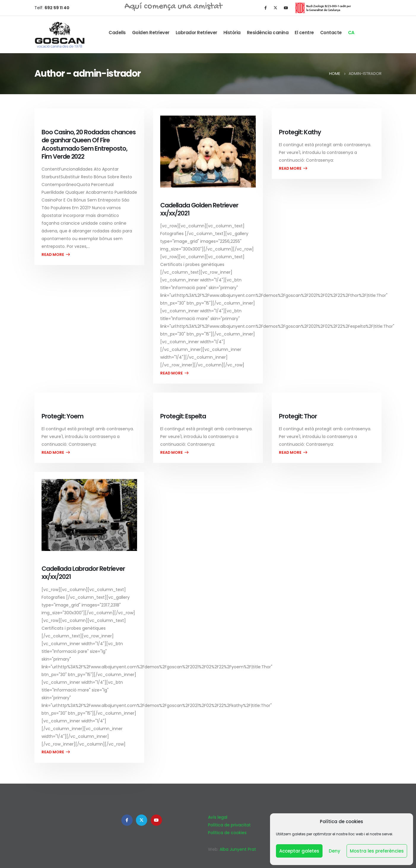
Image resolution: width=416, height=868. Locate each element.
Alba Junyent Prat (238, 849)
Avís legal (218, 817)
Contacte (331, 33)
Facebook (127, 820)
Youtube (156, 820)
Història (232, 33)
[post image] (208, 152)
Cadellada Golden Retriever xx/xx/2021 (199, 209)
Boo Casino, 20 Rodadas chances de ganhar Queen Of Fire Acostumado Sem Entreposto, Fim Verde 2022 (89, 144)
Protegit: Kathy (300, 132)
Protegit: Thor (298, 416)
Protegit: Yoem (62, 416)
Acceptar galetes (299, 851)
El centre (304, 33)
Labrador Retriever (196, 33)
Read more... (56, 255)
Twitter (142, 820)
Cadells (117, 33)
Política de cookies (227, 833)
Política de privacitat (229, 825)
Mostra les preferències (377, 851)
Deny (335, 851)
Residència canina (268, 33)
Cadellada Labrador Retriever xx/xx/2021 (83, 573)
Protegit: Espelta (183, 416)
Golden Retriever (151, 33)
